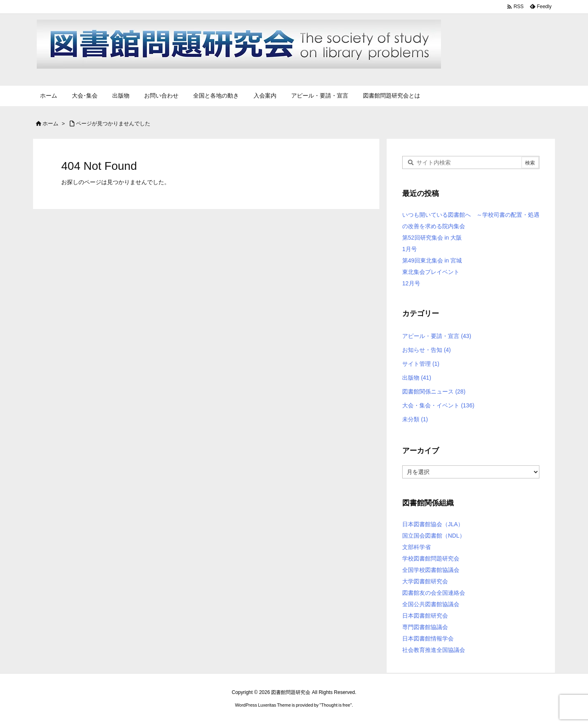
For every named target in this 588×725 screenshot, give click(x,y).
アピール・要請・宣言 (437, 336)
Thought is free (335, 705)
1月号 (410, 249)
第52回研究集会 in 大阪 (432, 238)
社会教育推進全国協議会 (434, 650)
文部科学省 (416, 547)
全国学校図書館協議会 (431, 570)
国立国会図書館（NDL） (434, 536)
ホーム (50, 123)
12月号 (411, 283)
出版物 (417, 378)
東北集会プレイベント (431, 272)
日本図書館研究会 (425, 616)
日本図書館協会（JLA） (433, 524)
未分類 (415, 419)
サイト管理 (421, 364)
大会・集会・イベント (438, 405)
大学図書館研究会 (425, 581)
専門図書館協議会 (425, 627)
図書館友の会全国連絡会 (434, 593)
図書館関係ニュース (434, 391)
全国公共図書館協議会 (431, 604)
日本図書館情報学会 (428, 638)
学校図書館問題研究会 (431, 558)
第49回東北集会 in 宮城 (432, 260)
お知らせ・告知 (427, 350)
